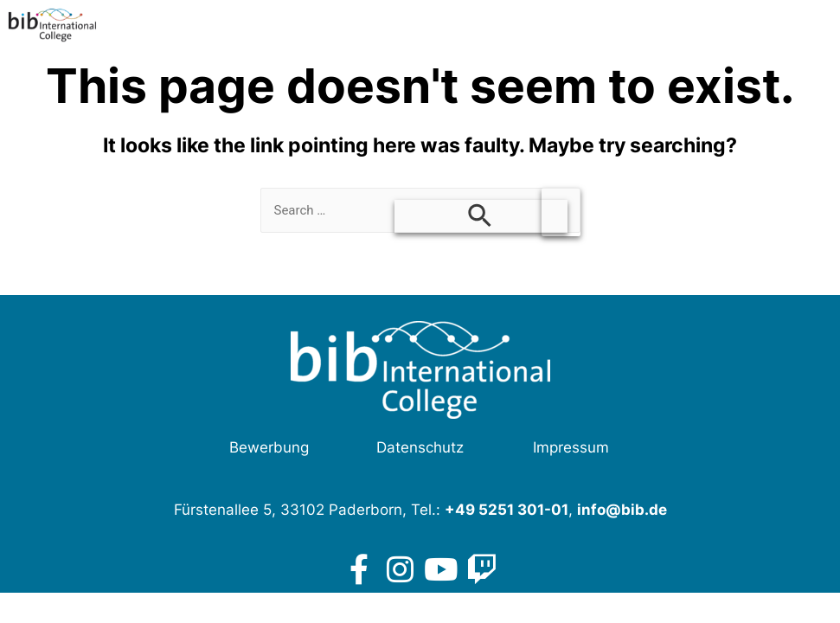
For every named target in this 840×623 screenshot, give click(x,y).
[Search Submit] (481, 216)
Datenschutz (420, 447)
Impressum (571, 447)
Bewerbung (269, 447)
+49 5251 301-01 (507, 510)
